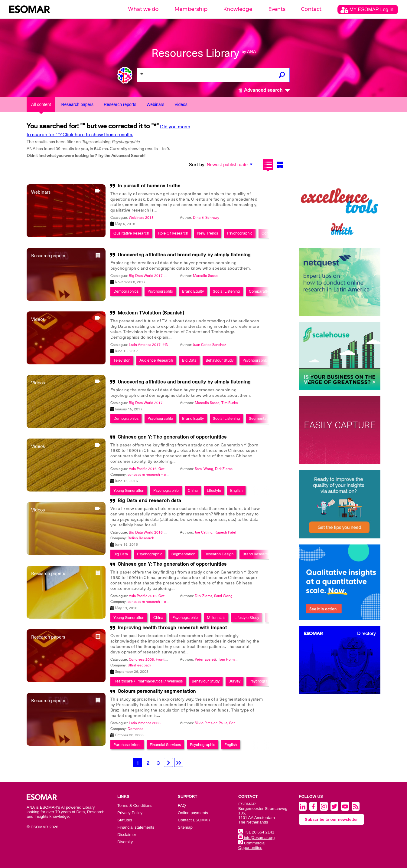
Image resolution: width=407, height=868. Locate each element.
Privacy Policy (130, 813)
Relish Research (141, 538)
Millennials (216, 618)
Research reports (120, 104)
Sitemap (185, 827)
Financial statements (136, 827)
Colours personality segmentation (157, 691)
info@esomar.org (256, 838)
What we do (143, 9)
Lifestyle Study (247, 618)
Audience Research (156, 360)
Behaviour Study (220, 360)
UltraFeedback (139, 665)
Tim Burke (230, 403)
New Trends (208, 233)
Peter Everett (205, 659)
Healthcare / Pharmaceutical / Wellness (148, 681)
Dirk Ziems (224, 469)
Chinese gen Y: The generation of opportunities (172, 437)
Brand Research (256, 554)
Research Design (219, 554)
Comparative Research (269, 291)
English (236, 490)
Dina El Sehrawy (206, 218)
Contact (311, 9)
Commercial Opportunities (252, 845)
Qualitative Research (131, 233)
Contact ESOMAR (194, 820)
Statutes (125, 820)
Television (122, 360)
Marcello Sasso (205, 276)
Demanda (135, 729)
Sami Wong (204, 469)
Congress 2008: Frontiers (150, 659)
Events (277, 9)
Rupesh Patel (225, 532)
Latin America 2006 (145, 723)
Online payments (193, 813)
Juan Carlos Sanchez (210, 345)
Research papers (77, 104)
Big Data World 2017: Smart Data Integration (165, 276)
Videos (181, 104)
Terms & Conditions (135, 806)
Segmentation (261, 418)
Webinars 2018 (141, 218)
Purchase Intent (127, 745)
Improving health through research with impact (172, 628)
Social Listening (226, 291)
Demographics (126, 291)
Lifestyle (214, 490)
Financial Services (165, 745)
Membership (191, 9)
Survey (234, 681)
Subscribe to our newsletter (331, 819)
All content (41, 104)
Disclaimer (127, 835)
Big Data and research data (150, 501)
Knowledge (238, 9)
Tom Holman (228, 659)
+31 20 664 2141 (256, 832)
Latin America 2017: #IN (149, 345)
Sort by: (197, 165)
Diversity (125, 842)
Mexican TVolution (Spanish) (151, 313)
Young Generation (129, 490)
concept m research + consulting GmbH (160, 475)
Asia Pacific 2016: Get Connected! (157, 469)
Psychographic (240, 233)
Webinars (155, 104)
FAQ (182, 806)
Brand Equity (193, 291)
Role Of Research (173, 233)
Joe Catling (204, 532)
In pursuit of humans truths (149, 186)
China (193, 490)
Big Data (189, 360)
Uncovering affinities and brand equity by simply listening (184, 255)
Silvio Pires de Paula (211, 723)
